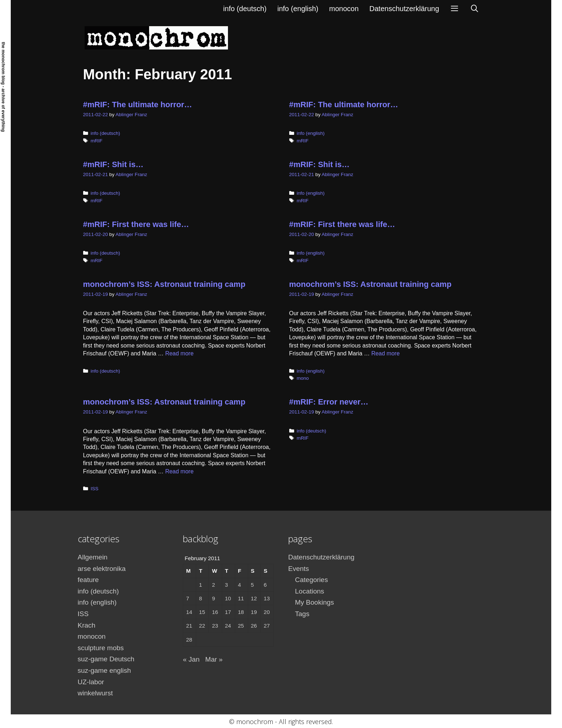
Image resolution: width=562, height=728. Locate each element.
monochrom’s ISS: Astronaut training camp (164, 284)
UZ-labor (91, 682)
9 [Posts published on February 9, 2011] (213, 598)
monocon (344, 9)
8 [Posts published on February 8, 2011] (200, 598)
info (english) (298, 9)
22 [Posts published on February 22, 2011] (202, 626)
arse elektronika (102, 569)
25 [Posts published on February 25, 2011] (241, 626)
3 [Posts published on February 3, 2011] (227, 585)
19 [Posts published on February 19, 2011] (254, 612)
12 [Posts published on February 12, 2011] (254, 598)
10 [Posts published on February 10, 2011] (228, 598)
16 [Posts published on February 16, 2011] (215, 612)
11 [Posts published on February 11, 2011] (241, 598)
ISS (95, 489)
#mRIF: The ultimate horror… (138, 105)
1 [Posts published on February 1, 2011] (200, 585)
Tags (302, 614)
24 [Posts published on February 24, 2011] (228, 626)
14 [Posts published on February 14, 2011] (189, 612)
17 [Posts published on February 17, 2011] (228, 612)
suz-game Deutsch (106, 659)
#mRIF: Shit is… (113, 164)
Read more (179, 353)
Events (299, 569)
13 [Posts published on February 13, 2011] (267, 598)
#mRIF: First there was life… (136, 224)
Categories (311, 580)
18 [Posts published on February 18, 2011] (241, 612)
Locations (309, 591)
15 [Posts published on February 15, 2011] (202, 612)
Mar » (214, 659)
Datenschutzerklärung (404, 9)
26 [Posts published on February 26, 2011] (254, 626)
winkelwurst (95, 693)
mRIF (97, 141)
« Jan (191, 659)
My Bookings (315, 602)
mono (303, 378)
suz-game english (104, 670)
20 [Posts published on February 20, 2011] (267, 612)
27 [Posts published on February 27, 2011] (267, 626)
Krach (87, 625)
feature (88, 580)
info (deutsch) (245, 9)
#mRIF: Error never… (329, 402)
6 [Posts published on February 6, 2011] (265, 585)
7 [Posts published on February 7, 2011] (187, 598)
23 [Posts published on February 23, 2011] (215, 626)
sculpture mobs (101, 648)
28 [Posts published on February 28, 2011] (189, 640)
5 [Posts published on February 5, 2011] (252, 585)
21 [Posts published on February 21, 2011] (189, 626)
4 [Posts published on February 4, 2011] (239, 585)
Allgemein (93, 557)
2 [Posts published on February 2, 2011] (213, 585)
